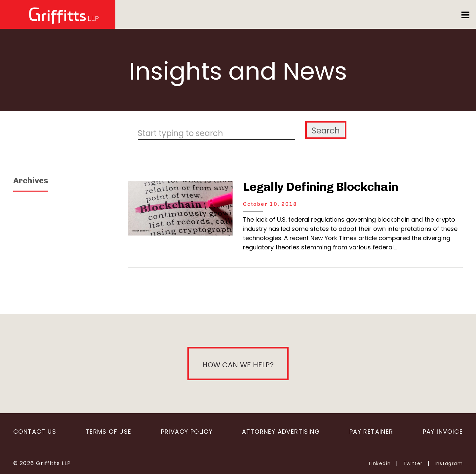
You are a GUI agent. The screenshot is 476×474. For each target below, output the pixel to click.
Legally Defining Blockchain (320, 187)
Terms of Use (109, 432)
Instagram (449, 463)
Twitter (413, 463)
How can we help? (238, 365)
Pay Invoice (443, 432)
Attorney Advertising (281, 432)
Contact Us (35, 432)
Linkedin (380, 463)
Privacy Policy (187, 432)
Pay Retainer (371, 432)
